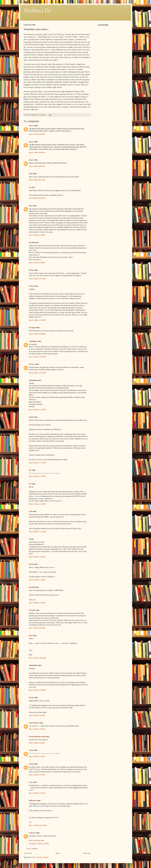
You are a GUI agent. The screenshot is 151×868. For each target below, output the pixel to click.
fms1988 (32, 243)
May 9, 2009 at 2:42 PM (37, 715)
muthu (31, 417)
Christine (32, 610)
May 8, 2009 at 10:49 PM (37, 334)
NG (30, 470)
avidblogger (33, 341)
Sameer (32, 286)
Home (58, 853)
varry (31, 782)
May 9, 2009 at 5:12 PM (37, 757)
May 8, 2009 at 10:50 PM (37, 357)
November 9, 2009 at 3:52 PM (39, 844)
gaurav (31, 126)
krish (31, 636)
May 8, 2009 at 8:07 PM (37, 166)
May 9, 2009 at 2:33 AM (37, 580)
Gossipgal (32, 328)
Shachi (31, 564)
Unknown (32, 833)
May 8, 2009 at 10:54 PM (37, 373)
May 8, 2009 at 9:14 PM (37, 235)
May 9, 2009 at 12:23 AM (37, 532)
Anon (31, 206)
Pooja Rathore (34, 723)
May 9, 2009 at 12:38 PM (37, 690)
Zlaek (31, 174)
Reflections (33, 801)
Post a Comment (32, 849)
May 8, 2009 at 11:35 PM (37, 504)
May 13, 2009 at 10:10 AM (38, 825)
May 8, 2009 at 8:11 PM (37, 180)
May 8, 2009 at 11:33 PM (37, 476)
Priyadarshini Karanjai (37, 737)
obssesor (32, 364)
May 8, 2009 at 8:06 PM (37, 153)
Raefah (31, 270)
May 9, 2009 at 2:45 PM (37, 729)
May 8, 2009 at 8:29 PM (37, 198)
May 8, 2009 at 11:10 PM (37, 410)
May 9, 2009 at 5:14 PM (37, 775)
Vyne (31, 511)
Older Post (87, 853)
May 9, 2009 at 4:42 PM (37, 743)
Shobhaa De (37, 11)
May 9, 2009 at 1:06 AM (37, 557)
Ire (30, 187)
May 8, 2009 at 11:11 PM (37, 463)
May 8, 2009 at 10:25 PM (37, 320)
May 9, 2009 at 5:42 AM (37, 603)
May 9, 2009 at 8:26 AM (37, 628)
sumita (31, 750)
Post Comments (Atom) (41, 857)
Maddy (31, 698)
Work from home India (36, 841)
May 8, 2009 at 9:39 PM (37, 263)
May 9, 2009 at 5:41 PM (37, 793)
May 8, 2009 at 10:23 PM (37, 279)
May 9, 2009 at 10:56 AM (37, 658)
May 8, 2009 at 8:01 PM (37, 134)
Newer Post (28, 853)
